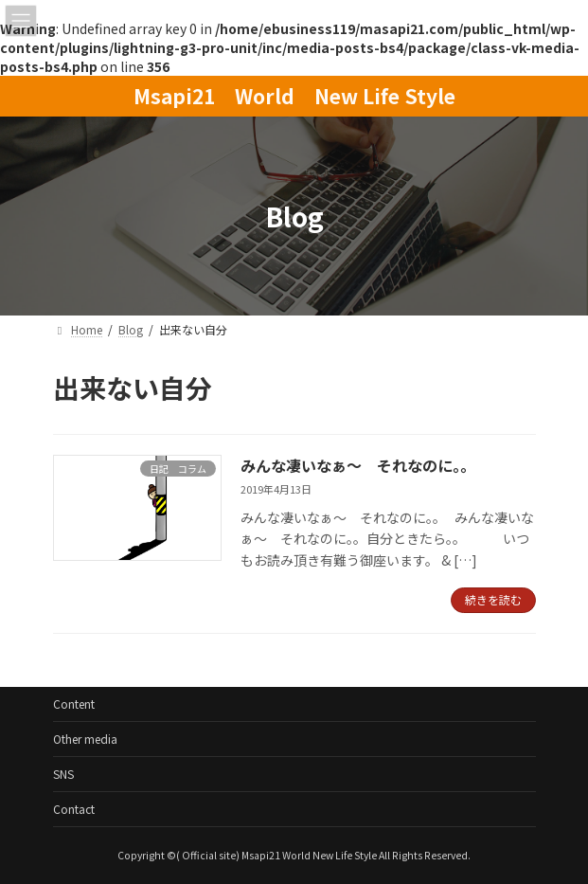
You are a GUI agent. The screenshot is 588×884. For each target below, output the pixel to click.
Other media (85, 739)
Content (74, 704)
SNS (63, 774)
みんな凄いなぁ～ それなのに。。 (358, 465)
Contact (74, 809)
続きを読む (493, 599)
